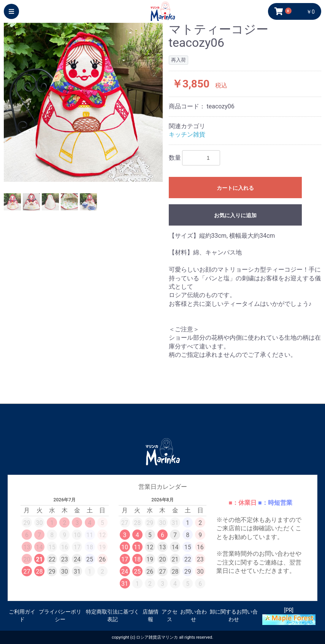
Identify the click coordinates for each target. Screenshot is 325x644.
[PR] (289, 616)
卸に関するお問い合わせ (234, 615)
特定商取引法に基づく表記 (113, 615)
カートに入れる (235, 188)
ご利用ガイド (22, 615)
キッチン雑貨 (187, 134)
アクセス (170, 615)
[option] (83, 102)
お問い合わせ (193, 615)
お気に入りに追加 (235, 215)
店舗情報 (151, 615)
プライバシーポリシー (60, 615)
